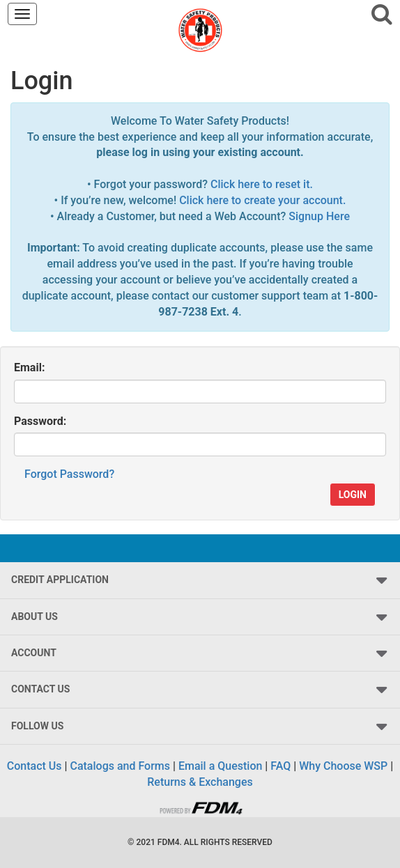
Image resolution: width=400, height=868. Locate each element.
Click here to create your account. (262, 200)
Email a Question (220, 766)
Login (353, 495)
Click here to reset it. (262, 184)
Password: (40, 421)
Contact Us (34, 766)
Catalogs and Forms (120, 766)
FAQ (280, 766)
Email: (29, 367)
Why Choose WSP (343, 766)
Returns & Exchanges (200, 782)
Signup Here (319, 216)
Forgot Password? (69, 474)
